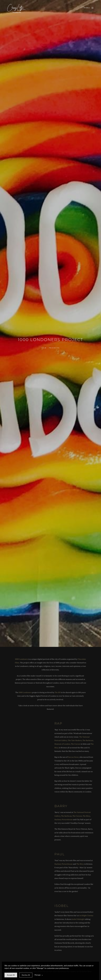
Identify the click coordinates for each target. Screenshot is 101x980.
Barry (61, 806)
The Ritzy (86, 816)
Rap (58, 723)
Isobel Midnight (78, 919)
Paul (60, 854)
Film (44, 348)
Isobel (62, 906)
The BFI (58, 692)
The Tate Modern (75, 740)
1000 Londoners (22, 659)
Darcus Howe (73, 757)
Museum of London (62, 744)
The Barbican (88, 740)
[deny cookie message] (26, 975)
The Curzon (76, 744)
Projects (54, 348)
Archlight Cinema (86, 916)
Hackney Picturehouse (64, 820)
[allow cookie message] (11, 975)
